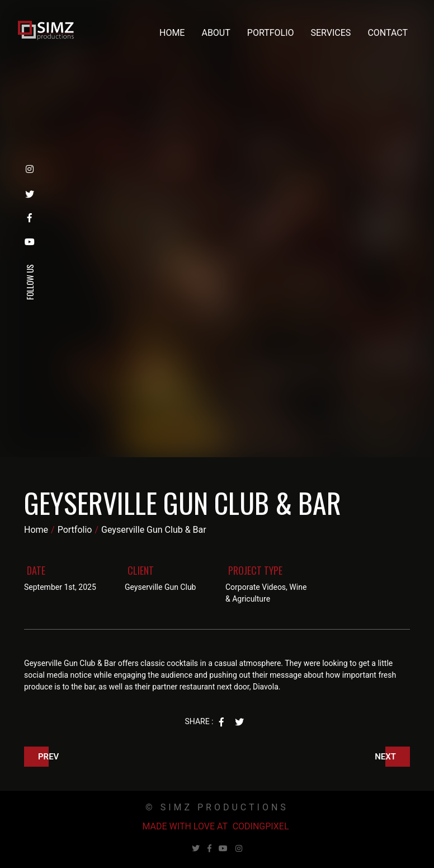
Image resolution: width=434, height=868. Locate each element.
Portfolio (271, 33)
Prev (48, 757)
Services (331, 33)
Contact (388, 33)
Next (385, 757)
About (216, 33)
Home (172, 33)
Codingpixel (261, 826)
